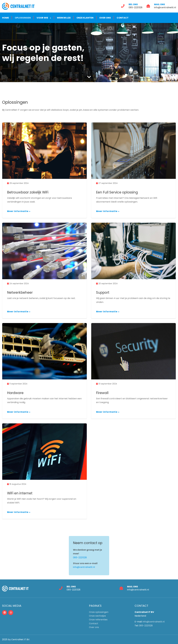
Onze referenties (98, 619)
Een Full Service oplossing (117, 192)
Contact (123, 18)
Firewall (102, 393)
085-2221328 (136, 7)
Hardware (15, 393)
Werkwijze (64, 18)
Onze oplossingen (99, 612)
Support (103, 292)
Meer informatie (18, 211)
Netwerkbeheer (20, 292)
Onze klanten (85, 18)
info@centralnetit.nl (165, 7)
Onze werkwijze (97, 616)
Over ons (105, 18)
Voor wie (44, 18)
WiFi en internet (20, 493)
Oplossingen (23, 18)
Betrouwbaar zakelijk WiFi (28, 192)
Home (5, 18)
